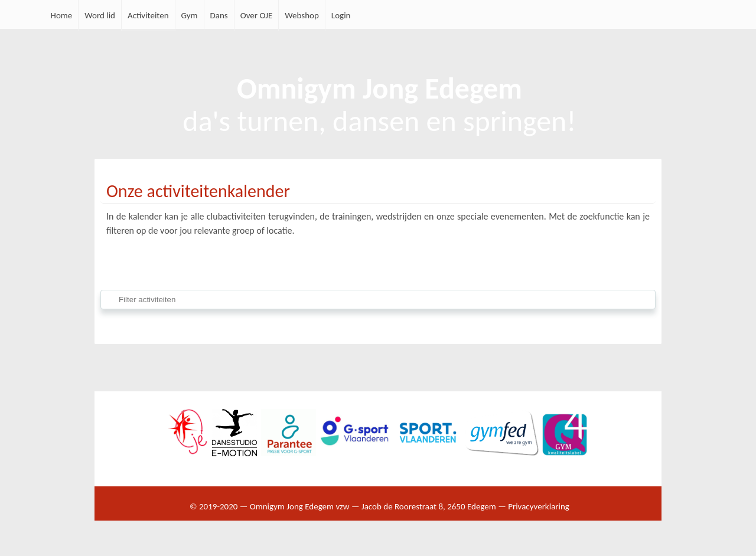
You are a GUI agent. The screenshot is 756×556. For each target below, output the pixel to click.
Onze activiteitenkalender (198, 191)
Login (341, 15)
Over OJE (257, 15)
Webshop (302, 15)
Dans (219, 15)
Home (62, 15)
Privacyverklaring (539, 506)
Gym (190, 15)
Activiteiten (148, 15)
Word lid (100, 15)
